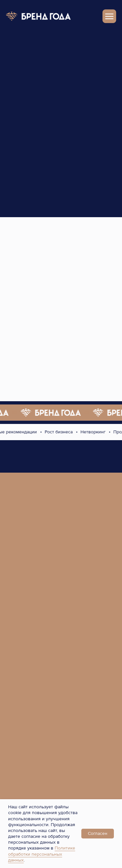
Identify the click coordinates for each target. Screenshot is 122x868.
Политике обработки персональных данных (42, 854)
